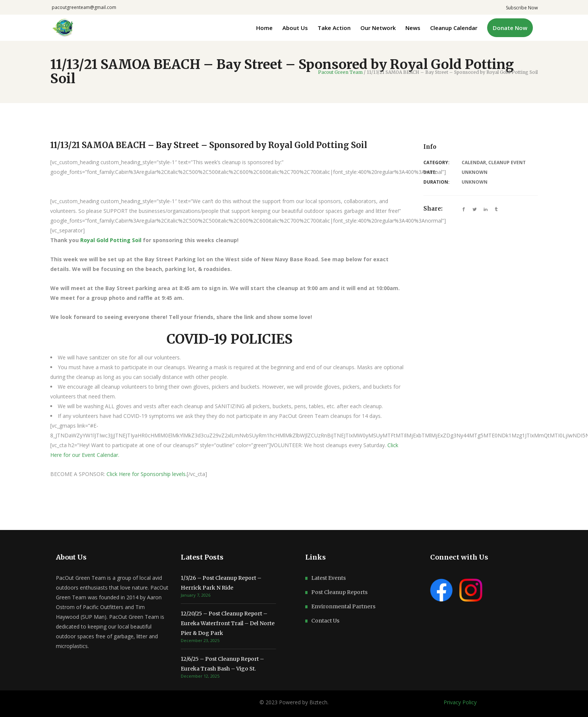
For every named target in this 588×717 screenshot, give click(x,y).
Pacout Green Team (340, 72)
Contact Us (325, 621)
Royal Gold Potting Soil (111, 240)
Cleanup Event (507, 162)
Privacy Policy (460, 702)
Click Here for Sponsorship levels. (147, 474)
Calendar (474, 162)
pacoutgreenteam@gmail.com (84, 7)
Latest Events (328, 578)
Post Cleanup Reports (339, 592)
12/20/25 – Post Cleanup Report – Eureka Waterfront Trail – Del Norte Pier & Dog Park (228, 623)
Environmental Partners (343, 606)
